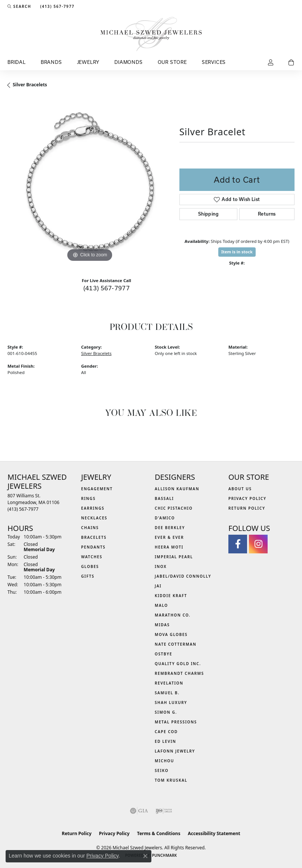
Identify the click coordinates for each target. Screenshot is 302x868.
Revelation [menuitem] (169, 683)
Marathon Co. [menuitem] (173, 615)
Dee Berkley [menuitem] (170, 528)
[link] (56, 6)
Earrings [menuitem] (93, 508)
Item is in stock (237, 252)
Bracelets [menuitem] (94, 537)
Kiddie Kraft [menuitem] (171, 596)
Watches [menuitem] (92, 557)
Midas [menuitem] (162, 625)
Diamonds (128, 62)
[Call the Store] (23, 509)
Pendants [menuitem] (93, 547)
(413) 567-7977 (107, 288)
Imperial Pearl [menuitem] (174, 557)
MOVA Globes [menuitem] (171, 634)
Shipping (208, 214)
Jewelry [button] (88, 62)
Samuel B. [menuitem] (167, 693)
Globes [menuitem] (90, 566)
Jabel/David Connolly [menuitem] (183, 576)
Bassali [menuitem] (164, 498)
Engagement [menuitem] (97, 489)
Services (214, 62)
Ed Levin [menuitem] (165, 741)
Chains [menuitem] (90, 528)
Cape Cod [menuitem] (166, 732)
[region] (90, 182)
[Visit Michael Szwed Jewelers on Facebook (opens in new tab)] (238, 544)
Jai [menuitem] (158, 586)
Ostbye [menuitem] (164, 654)
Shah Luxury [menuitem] (171, 702)
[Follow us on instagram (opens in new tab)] (258, 544)
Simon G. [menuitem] (166, 712)
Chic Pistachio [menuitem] (174, 508)
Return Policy (247, 508)
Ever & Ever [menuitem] (169, 537)
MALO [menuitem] (161, 605)
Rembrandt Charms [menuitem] (179, 673)
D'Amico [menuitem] (165, 518)
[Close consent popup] (145, 856)
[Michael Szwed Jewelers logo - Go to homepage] (151, 34)
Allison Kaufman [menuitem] (177, 489)
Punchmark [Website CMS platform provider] (165, 855)
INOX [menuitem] (161, 566)
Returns (267, 214)
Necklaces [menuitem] (94, 518)
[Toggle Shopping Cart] (292, 63)
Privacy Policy (247, 498)
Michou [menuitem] (164, 761)
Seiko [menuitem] (162, 770)
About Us (240, 489)
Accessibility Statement (214, 833)
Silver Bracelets (30, 85)
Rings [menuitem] (88, 498)
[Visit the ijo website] (164, 811)
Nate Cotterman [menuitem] (176, 644)
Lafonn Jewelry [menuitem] (175, 751)
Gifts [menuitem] (88, 576)
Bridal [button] (17, 62)
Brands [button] (51, 62)
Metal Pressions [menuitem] (176, 722)
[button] (19, 6)
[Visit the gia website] (139, 811)
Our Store (172, 62)
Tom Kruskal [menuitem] (171, 780)
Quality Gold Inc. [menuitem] (178, 664)
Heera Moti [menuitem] (169, 547)
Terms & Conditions (159, 833)
